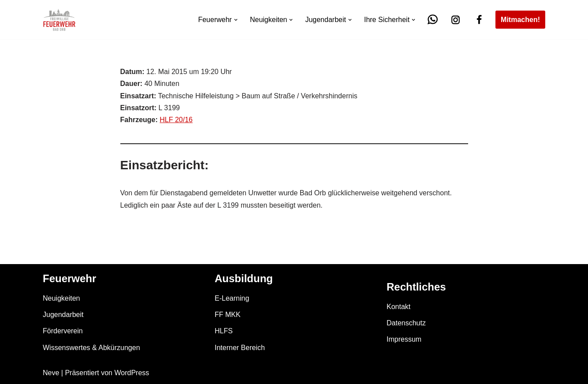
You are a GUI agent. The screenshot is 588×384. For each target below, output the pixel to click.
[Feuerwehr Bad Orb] (59, 20)
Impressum (404, 339)
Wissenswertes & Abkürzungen (91, 348)
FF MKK (228, 315)
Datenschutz (406, 323)
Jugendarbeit (63, 315)
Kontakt (398, 307)
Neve (51, 373)
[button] (236, 20)
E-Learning (232, 298)
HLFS (224, 331)
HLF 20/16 (176, 120)
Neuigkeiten (61, 298)
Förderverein (63, 331)
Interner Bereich (240, 348)
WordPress (132, 373)
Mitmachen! (520, 20)
